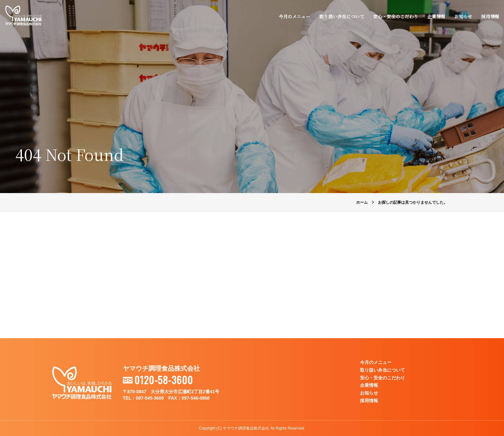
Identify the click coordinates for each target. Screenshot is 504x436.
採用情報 (490, 17)
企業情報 (436, 17)
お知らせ (463, 17)
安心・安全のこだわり (395, 17)
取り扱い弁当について (341, 17)
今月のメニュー (294, 17)
